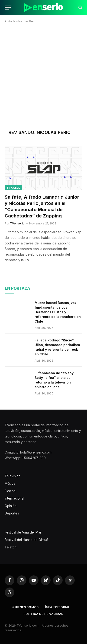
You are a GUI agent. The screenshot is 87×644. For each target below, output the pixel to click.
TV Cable (13, 188)
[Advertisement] (43, 75)
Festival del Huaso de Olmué (26, 540)
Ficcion (10, 491)
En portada (18, 288)
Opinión (11, 506)
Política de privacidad (43, 614)
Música (10, 483)
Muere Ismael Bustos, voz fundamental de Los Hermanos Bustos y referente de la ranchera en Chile (58, 312)
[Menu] (8, 8)
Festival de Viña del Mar (23, 532)
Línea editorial (57, 607)
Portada (10, 21)
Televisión (13, 476)
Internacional (14, 498)
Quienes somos (26, 607)
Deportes (12, 513)
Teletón (11, 547)
